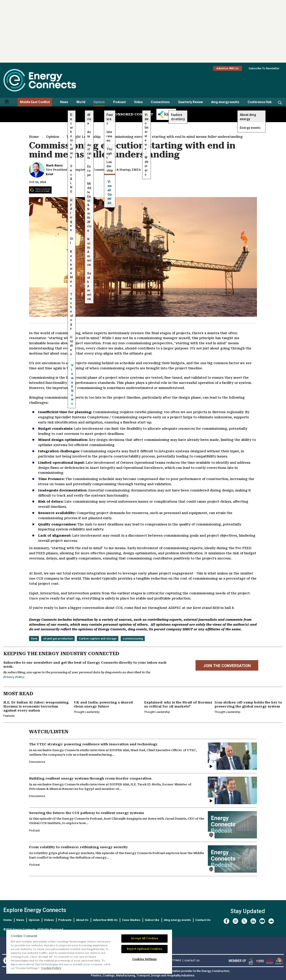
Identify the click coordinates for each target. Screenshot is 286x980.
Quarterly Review (190, 102)
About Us (82, 920)
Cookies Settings (145, 959)
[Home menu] (7, 102)
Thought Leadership (83, 137)
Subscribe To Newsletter (264, 68)
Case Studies (131, 920)
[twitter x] (244, 921)
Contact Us (203, 920)
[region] (89, 952)
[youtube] (262, 921)
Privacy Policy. (14, 677)
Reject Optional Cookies (144, 949)
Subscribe (152, 920)
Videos (49, 920)
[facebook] (226, 921)
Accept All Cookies (144, 938)
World (81, 102)
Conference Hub (260, 102)
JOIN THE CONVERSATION (227, 666)
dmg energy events (225, 102)
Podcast (119, 102)
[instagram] (235, 921)
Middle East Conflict (35, 102)
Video (138, 102)
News (64, 102)
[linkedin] (253, 921)
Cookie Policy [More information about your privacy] (51, 968)
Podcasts (65, 920)
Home (34, 137)
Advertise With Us (227, 68)
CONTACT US (192, 961)
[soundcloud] (271, 921)
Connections (160, 102)
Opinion (99, 102)
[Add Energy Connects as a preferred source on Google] (40, 190)
